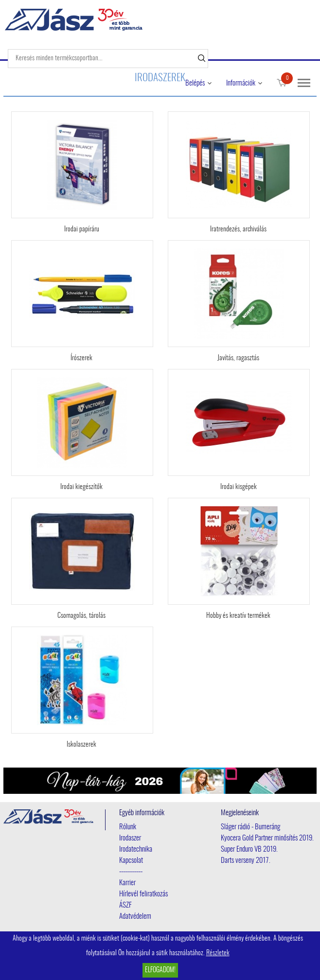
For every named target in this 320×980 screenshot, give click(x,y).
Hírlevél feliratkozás (143, 894)
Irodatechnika (136, 849)
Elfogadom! (160, 970)
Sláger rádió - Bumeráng (250, 827)
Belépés (195, 83)
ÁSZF (125, 905)
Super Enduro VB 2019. (249, 849)
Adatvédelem (135, 917)
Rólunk (128, 827)
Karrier (127, 883)
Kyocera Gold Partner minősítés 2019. (267, 838)
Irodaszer (130, 838)
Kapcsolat (131, 861)
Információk (241, 83)
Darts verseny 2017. (246, 861)
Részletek (218, 953)
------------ (131, 872)
